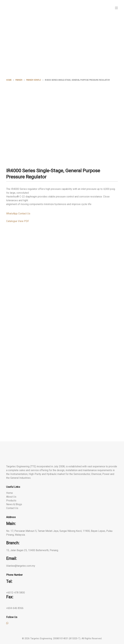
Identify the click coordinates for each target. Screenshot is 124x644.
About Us (11, 497)
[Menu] (116, 8)
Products (11, 501)
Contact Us (12, 508)
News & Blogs (14, 504)
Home (10, 493)
